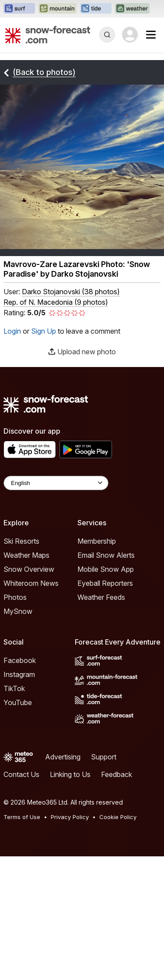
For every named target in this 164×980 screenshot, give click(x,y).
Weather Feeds (101, 597)
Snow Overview (29, 569)
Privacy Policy (70, 817)
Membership (97, 541)
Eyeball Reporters (105, 583)
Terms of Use (22, 817)
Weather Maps (26, 555)
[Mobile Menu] (151, 35)
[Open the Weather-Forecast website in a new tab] (132, 9)
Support (104, 757)
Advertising (63, 757)
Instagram (19, 674)
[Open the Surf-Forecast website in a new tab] (19, 9)
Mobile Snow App (106, 569)
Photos (15, 597)
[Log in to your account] (130, 35)
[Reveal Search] (107, 35)
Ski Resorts (21, 541)
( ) (71, 292)
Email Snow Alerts (106, 555)
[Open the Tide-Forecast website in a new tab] (96, 9)
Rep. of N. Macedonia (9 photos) (56, 302)
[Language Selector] (56, 483)
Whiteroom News (31, 583)
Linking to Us (70, 774)
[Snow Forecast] (48, 35)
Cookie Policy (118, 817)
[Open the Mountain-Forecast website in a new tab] (58, 9)
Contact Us (21, 774)
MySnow (18, 611)
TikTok (14, 688)
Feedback (117, 774)
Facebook (20, 660)
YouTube (18, 702)
